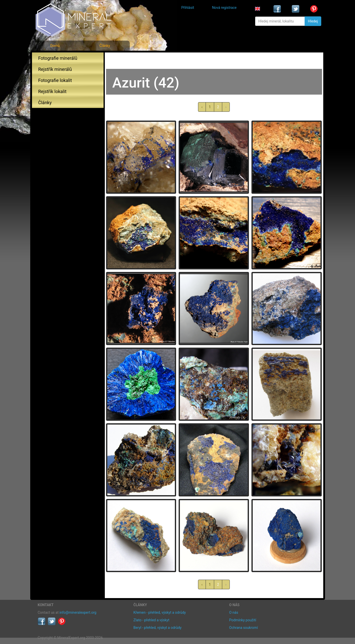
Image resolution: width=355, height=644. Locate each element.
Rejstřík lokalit (52, 91)
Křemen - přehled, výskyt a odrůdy (160, 612)
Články (105, 46)
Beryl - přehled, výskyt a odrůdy (158, 628)
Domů (55, 46)
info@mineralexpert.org (78, 612)
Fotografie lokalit (55, 80)
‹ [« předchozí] (202, 107)
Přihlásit (188, 8)
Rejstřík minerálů (55, 69)
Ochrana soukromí (244, 628)
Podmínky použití (243, 620)
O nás (234, 612)
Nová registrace (224, 8)
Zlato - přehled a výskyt (151, 620)
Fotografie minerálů (58, 58)
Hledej (313, 21)
